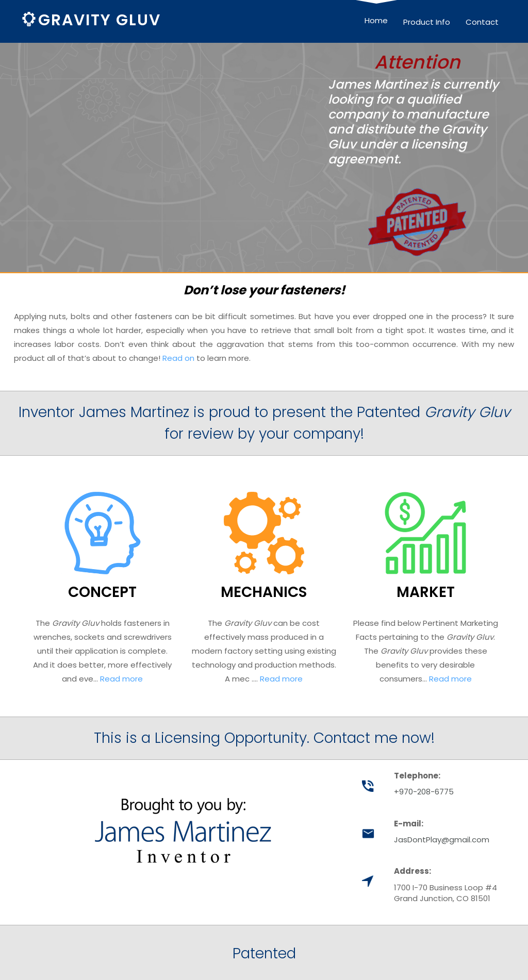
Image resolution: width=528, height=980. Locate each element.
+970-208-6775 (424, 792)
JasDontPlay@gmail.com (442, 840)
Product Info (427, 22)
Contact (482, 22)
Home (376, 20)
